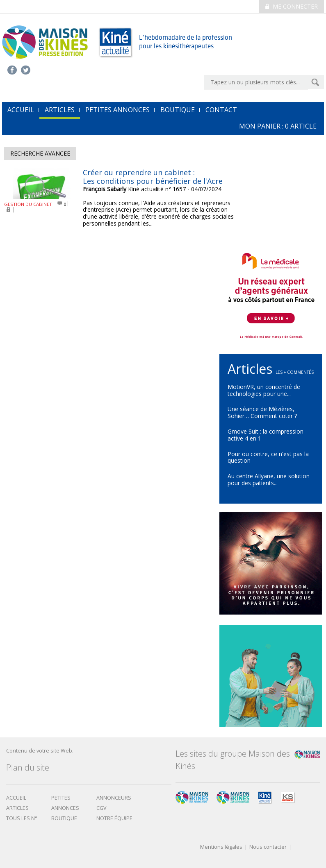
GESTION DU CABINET (28, 204)
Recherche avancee (40, 153)
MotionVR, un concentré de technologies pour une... (264, 390)
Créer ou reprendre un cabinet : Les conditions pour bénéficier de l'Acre (153, 177)
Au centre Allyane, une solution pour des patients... (269, 479)
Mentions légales (221, 847)
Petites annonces (117, 110)
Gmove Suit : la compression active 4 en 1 (266, 435)
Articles (60, 110)
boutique (64, 818)
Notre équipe (114, 818)
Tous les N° (22, 818)
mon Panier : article (278, 126)
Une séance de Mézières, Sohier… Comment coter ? (262, 412)
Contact (221, 110)
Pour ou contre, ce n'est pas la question (268, 457)
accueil (21, 110)
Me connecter (292, 6)
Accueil (16, 798)
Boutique (178, 110)
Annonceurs (114, 798)
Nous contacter (268, 847)
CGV (101, 808)
